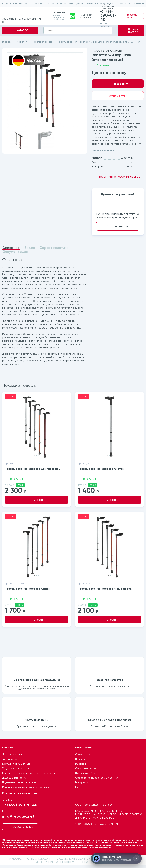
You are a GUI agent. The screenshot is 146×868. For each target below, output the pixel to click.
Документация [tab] (15, 252)
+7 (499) (107, 16)
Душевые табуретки (14, 780)
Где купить (81, 785)
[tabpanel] (45, 312)
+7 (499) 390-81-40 (20, 807)
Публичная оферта (87, 775)
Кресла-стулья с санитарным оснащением (28, 775)
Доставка (124, 4)
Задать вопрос (118, 226)
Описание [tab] (11, 248)
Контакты (138, 4)
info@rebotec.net (18, 819)
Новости (24, 4)
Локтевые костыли (13, 757)
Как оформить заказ (81, 4)
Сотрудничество (56, 4)
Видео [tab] (30, 248)
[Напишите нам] (116, 858)
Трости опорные (12, 762)
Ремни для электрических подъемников (26, 789)
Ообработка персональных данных (97, 780)
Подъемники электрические (19, 785)
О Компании (83, 757)
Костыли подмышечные (16, 766)
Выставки (38, 4)
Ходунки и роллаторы (15, 771)
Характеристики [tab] (54, 248)
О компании (9, 4)
